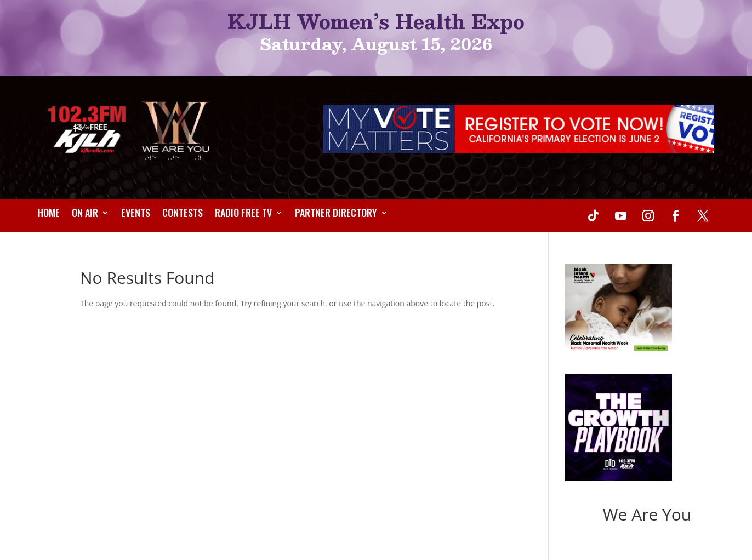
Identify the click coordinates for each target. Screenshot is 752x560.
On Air (85, 214)
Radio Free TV (243, 214)
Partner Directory (336, 214)
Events (136, 214)
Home (49, 214)
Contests (183, 214)
